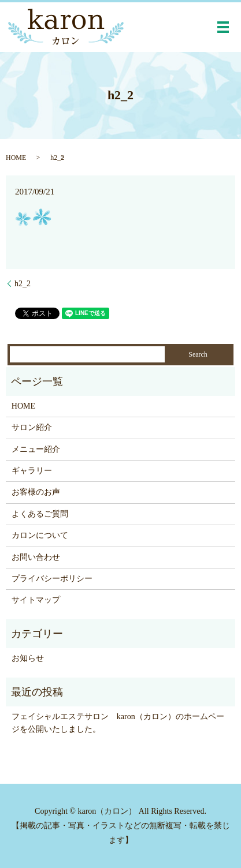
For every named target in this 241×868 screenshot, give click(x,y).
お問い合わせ (36, 557)
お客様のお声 (36, 492)
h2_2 (23, 284)
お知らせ (28, 658)
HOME (16, 158)
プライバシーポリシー (52, 579)
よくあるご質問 (40, 514)
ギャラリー (32, 471)
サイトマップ (36, 600)
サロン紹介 (32, 427)
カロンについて (40, 535)
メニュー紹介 (36, 449)
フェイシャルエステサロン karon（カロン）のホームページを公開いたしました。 (118, 723)
